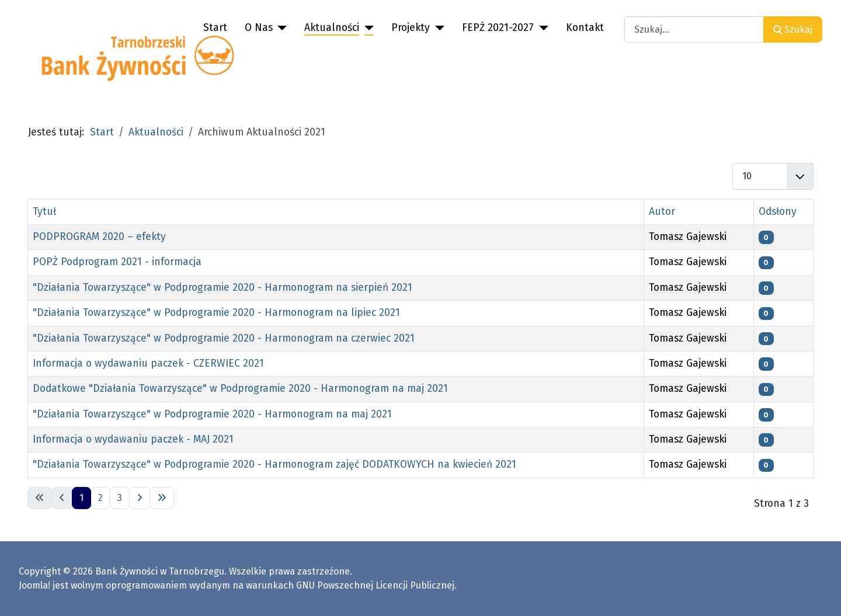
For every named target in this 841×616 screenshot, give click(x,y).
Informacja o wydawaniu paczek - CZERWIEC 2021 (148, 363)
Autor (662, 212)
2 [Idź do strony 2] (100, 498)
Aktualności (332, 28)
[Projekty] (437, 28)
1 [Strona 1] (81, 498)
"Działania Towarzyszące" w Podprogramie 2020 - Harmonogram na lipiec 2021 (216, 313)
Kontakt (585, 28)
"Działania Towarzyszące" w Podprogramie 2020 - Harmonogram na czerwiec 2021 (224, 338)
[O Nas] (280, 28)
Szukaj (793, 29)
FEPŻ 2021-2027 (498, 28)
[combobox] (694, 29)
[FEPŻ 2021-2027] (541, 28)
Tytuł (44, 212)
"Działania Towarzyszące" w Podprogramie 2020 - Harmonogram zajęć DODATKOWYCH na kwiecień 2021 (274, 464)
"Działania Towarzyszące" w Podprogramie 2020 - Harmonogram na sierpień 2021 (223, 288)
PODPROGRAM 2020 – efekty (99, 237)
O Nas (259, 28)
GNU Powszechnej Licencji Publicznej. (376, 585)
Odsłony (778, 212)
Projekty (411, 28)
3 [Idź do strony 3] (120, 498)
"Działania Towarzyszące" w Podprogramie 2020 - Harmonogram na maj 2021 (212, 414)
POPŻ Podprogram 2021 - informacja (117, 262)
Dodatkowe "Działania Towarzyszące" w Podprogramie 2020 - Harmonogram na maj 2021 (240, 389)
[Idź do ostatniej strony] (162, 498)
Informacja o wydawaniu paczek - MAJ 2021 (133, 439)
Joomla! (34, 585)
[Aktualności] (366, 28)
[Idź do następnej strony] (140, 498)
